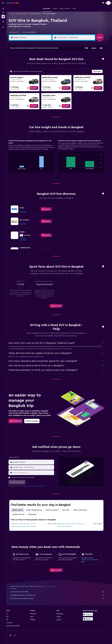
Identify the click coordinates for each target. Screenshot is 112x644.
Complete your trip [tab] (21, 514)
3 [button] (30, 60)
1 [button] (53, 55)
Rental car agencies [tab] (55, 510)
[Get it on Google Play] (91, 614)
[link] (37, 88)
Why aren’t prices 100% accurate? (60, 599)
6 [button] (44, 60)
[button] (3, 3)
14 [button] (48, 64)
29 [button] (53, 73)
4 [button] (35, 60)
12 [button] (39, 64)
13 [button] (44, 64)
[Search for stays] (3, 13)
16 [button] (26, 69)
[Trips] (3, 22)
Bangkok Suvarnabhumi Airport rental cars (27, 524)
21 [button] (48, 69)
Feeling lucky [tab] (35, 514)
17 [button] (30, 69)
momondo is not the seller (60, 592)
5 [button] (39, 60)
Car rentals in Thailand (24, 14)
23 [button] (26, 73)
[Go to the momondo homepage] (13, 3)
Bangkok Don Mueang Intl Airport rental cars (73, 524)
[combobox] (17, 32)
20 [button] (44, 69)
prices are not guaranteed (52, 586)
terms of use (35, 486)
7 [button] (48, 60)
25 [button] (35, 73)
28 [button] (48, 73)
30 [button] (26, 78)
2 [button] (26, 60)
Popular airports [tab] (20, 510)
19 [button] (39, 69)
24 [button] (30, 73)
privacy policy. (45, 486)
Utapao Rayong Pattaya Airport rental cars (27, 526)
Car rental (14, 14)
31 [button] (30, 78)
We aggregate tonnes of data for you (60, 595)
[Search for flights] (3, 9)
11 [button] (35, 64)
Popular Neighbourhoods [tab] (37, 510)
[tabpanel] (59, 158)
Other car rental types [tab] (83, 510)
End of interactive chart (14, 168)
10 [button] (30, 64)
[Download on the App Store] (91, 619)
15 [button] (53, 64)
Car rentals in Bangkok (38, 14)
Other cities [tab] (69, 510)
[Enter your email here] (36, 473)
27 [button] (44, 73)
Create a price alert (90, 560)
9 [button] (26, 64)
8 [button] (53, 60)
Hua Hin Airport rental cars (68, 526)
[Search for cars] (3, 17)
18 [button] (35, 69)
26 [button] (39, 73)
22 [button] (53, 69)
